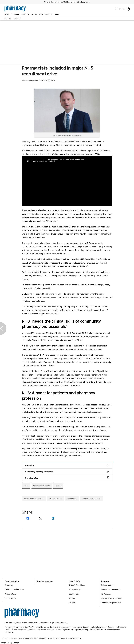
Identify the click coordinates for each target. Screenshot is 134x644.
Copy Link (67, 465)
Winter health (10, 598)
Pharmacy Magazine (73, 630)
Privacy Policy (74, 589)
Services (58, 486)
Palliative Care (10, 594)
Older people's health (42, 486)
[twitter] (41, 519)
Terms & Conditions (77, 585)
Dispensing (9, 585)
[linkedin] (53, 519)
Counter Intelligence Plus (111, 603)
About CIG (73, 598)
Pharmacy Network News (111, 598)
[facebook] (28, 519)
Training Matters (107, 585)
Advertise (73, 603)
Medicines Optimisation (14, 589)
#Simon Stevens (55, 498)
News (26, 486)
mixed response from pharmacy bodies (58, 210)
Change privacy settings (9, 643)
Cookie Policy (74, 594)
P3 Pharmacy (106, 594)
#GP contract (72, 498)
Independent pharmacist (111, 589)
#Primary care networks (91, 498)
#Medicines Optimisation (34, 498)
